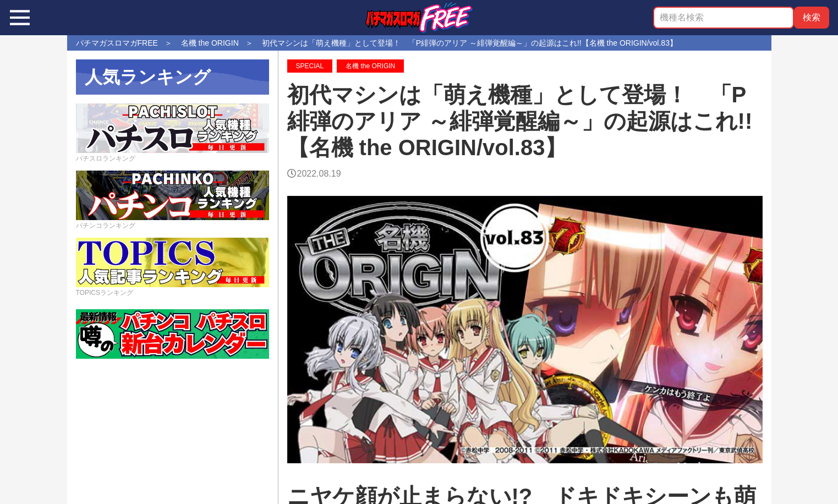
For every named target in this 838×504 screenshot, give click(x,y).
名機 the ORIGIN (370, 66)
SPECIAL (310, 66)
